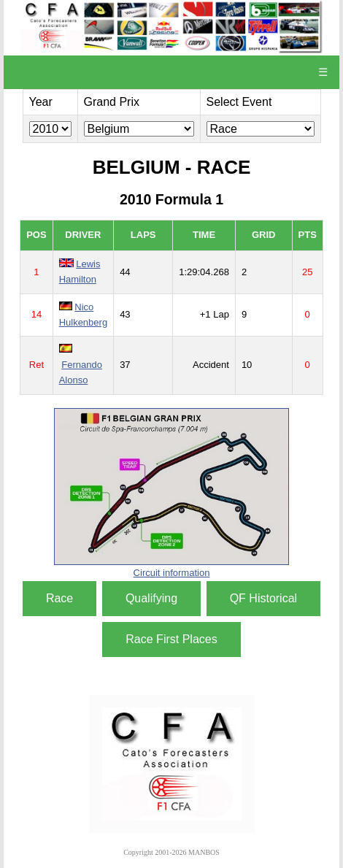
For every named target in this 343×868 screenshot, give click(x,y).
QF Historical (263, 598)
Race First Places (171, 639)
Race (59, 598)
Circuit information (172, 573)
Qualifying (151, 598)
